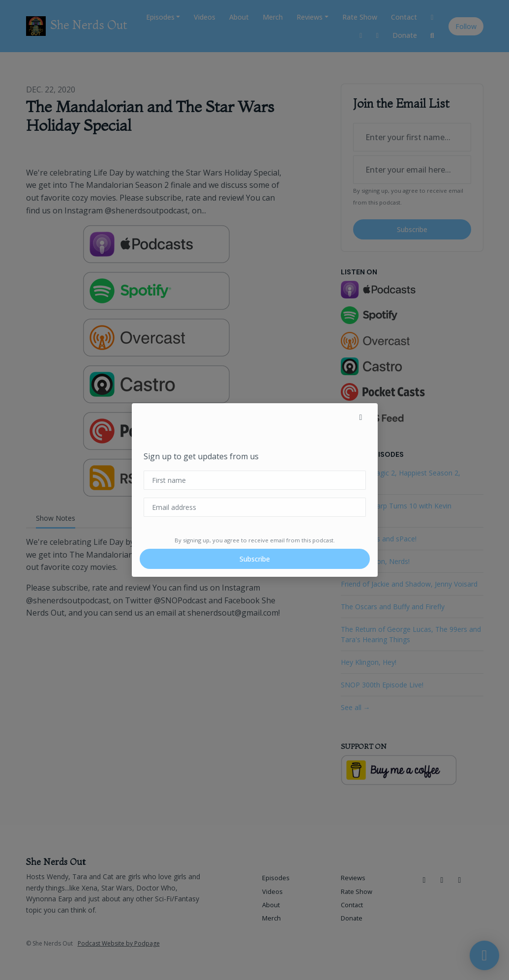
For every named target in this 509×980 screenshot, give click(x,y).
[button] (361, 417)
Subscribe (255, 559)
